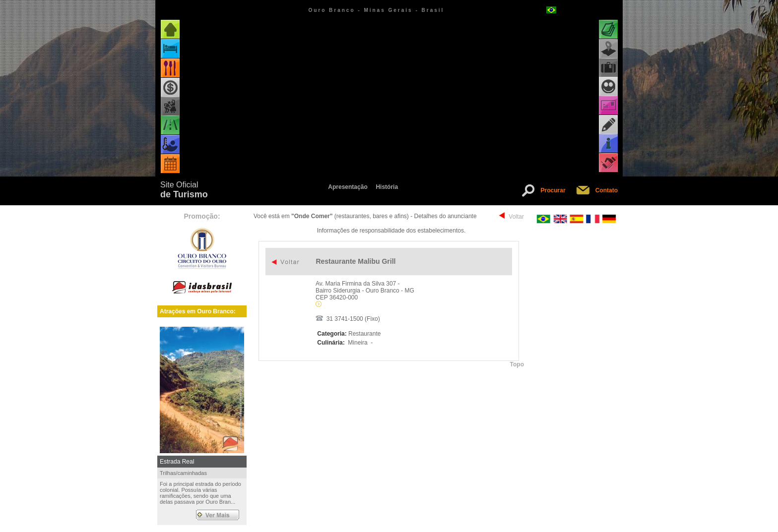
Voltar (516, 217)
